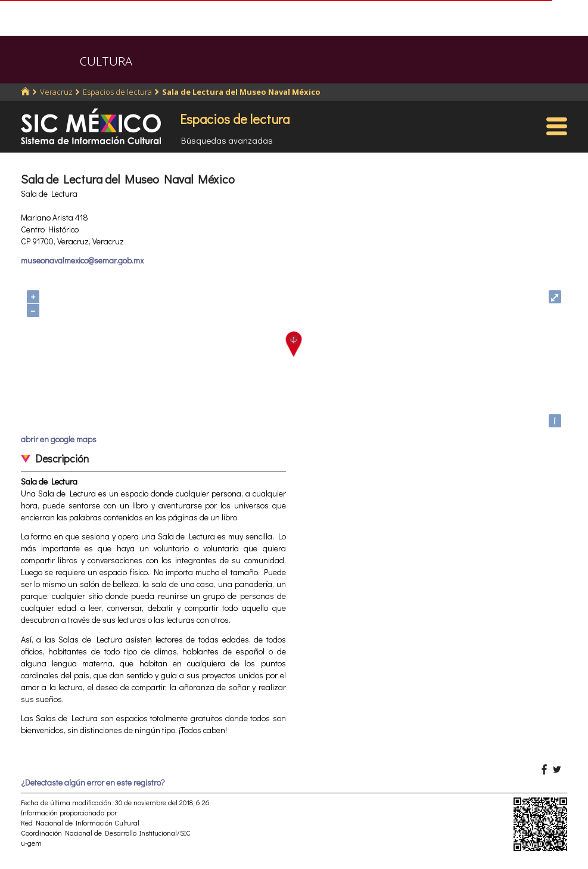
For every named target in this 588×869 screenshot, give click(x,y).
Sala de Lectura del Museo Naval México (241, 92)
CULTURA (106, 61)
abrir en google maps (59, 439)
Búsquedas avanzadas (227, 140)
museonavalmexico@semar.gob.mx (82, 260)
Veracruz (56, 92)
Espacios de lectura (117, 92)
